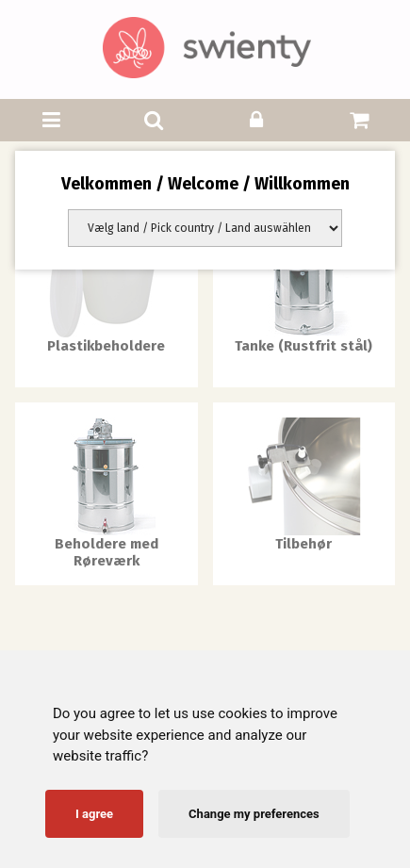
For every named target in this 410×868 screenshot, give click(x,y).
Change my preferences (254, 814)
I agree (94, 814)
